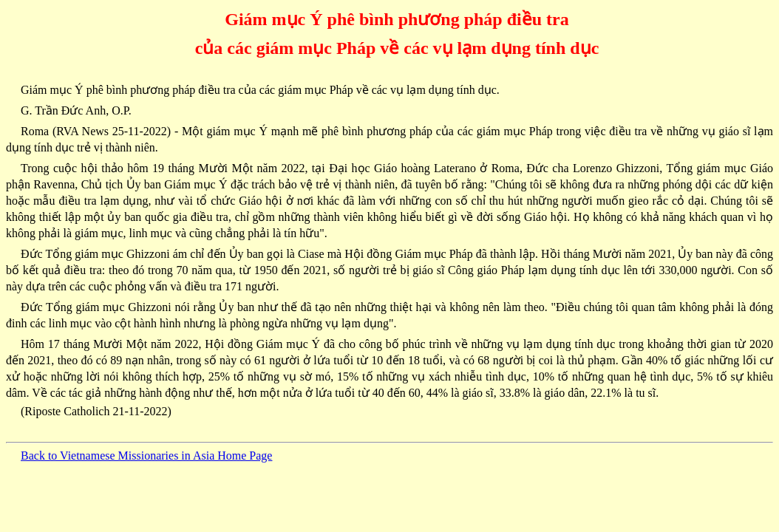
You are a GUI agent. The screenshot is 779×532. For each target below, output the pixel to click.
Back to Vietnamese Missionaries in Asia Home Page (146, 456)
